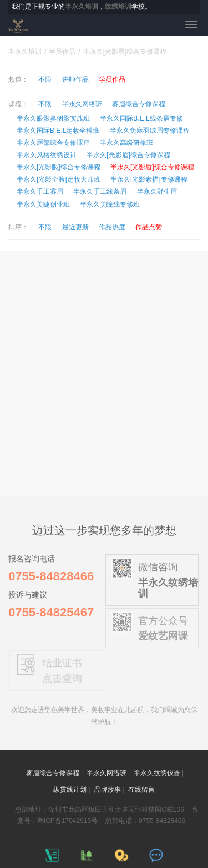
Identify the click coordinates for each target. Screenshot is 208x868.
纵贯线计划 (70, 790)
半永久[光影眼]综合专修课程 (59, 167)
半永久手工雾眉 (40, 192)
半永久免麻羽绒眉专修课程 (150, 131)
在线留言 (141, 790)
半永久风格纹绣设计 (47, 155)
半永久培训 (25, 52)
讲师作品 (75, 79)
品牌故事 (108, 790)
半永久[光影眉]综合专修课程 (128, 155)
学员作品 (62, 52)
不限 (45, 79)
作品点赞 (149, 227)
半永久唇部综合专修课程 (53, 143)
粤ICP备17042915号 (67, 821)
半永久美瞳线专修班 (110, 204)
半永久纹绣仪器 (157, 773)
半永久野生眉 (157, 192)
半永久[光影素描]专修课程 (149, 179)
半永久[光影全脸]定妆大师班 (59, 179)
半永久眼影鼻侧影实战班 (53, 118)
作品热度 (112, 227)
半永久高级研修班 (126, 143)
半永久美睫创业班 (43, 204)
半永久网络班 (82, 104)
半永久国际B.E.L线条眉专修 (141, 118)
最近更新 (75, 227)
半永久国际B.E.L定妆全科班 (58, 131)
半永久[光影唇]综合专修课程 (152, 167)
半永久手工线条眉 (100, 192)
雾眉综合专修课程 (139, 104)
